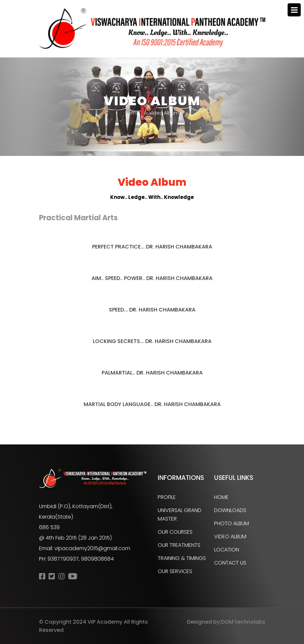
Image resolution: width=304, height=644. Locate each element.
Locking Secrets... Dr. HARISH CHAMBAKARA (152, 341)
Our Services (175, 571)
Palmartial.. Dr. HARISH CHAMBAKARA (152, 373)
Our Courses (175, 532)
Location (227, 550)
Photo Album (232, 523)
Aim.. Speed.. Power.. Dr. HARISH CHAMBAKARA (152, 278)
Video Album (230, 537)
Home (132, 113)
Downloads (230, 510)
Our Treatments (179, 545)
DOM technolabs (243, 622)
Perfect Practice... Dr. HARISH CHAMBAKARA (152, 247)
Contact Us (230, 563)
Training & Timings (182, 558)
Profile (167, 497)
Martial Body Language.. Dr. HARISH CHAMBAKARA (152, 404)
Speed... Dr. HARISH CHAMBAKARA (152, 310)
